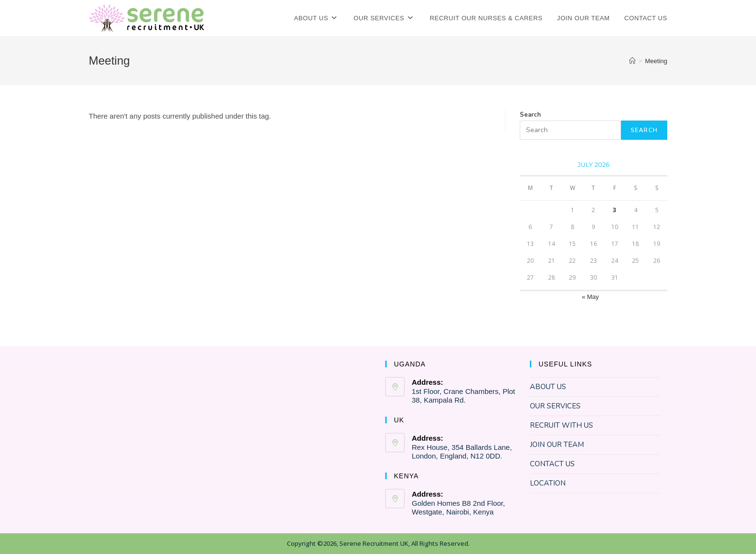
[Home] (632, 61)
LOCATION (548, 483)
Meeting (656, 61)
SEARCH (644, 130)
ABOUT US (548, 387)
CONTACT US (552, 464)
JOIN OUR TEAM (557, 445)
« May (590, 297)
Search (530, 115)
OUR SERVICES (555, 406)
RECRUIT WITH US (561, 425)
